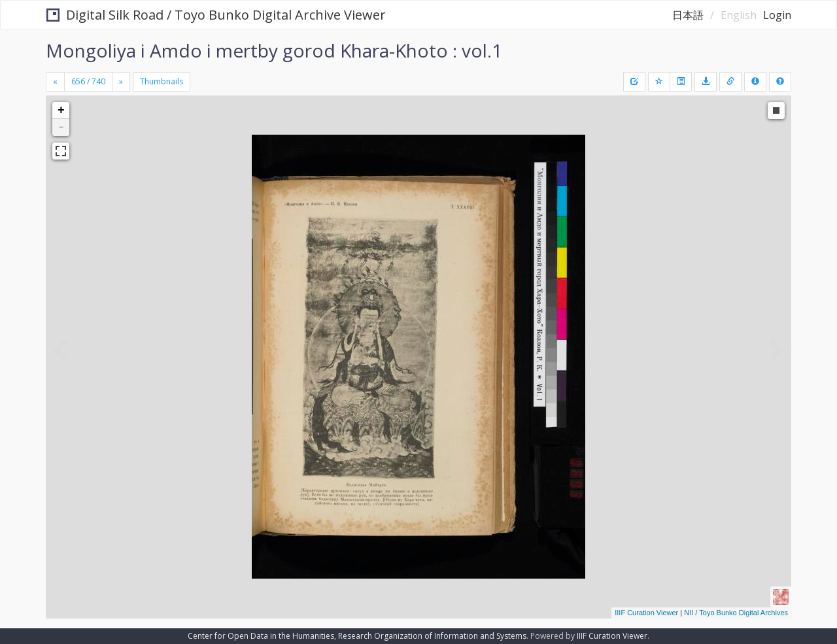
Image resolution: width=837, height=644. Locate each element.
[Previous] (55, 82)
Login (777, 15)
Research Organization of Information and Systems (432, 636)
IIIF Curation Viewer (646, 613)
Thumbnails (162, 81)
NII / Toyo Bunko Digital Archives (736, 613)
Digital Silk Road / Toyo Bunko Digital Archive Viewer (216, 15)
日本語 (688, 15)
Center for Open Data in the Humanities (261, 636)
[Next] (121, 82)
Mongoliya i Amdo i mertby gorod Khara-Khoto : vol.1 (274, 50)
